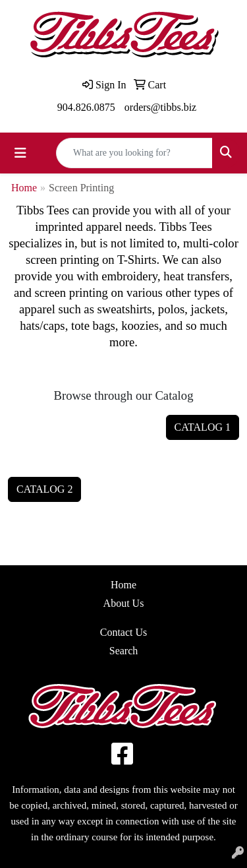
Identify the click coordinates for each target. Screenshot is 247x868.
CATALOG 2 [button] (44, 489)
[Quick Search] (134, 153)
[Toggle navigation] (20, 153)
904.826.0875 (86, 107)
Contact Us (124, 632)
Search (124, 651)
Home (24, 188)
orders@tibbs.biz (160, 107)
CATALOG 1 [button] (203, 427)
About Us (124, 603)
